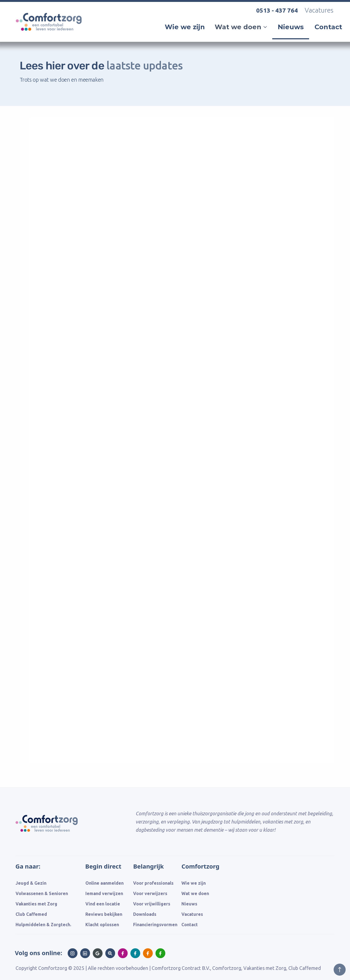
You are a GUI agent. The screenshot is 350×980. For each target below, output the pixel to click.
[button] (241, 27)
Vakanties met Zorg (36, 904)
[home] (51, 38)
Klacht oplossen (102, 925)
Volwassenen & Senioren (42, 893)
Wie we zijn (185, 27)
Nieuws (291, 27)
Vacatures (319, 10)
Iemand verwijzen (104, 893)
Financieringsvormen (155, 925)
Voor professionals (153, 883)
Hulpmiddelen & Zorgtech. (43, 925)
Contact (328, 27)
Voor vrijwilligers (152, 904)
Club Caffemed (31, 914)
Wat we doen (195, 893)
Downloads (145, 914)
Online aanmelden (104, 883)
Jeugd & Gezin (31, 883)
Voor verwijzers (150, 893)
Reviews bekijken (104, 914)
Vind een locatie (103, 904)
